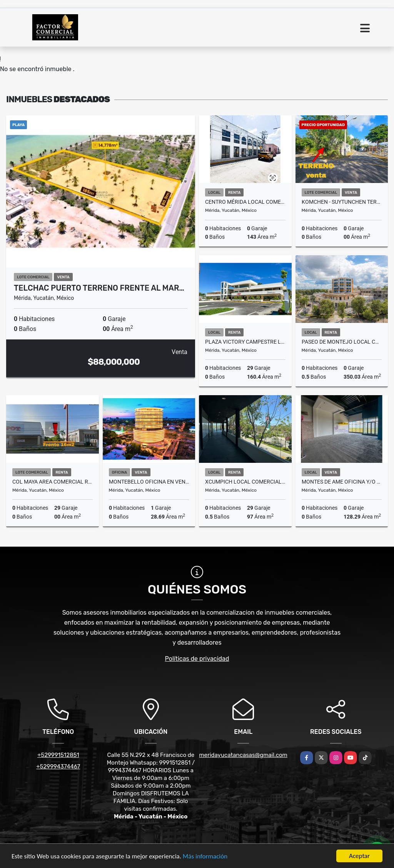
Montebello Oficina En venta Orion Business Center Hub (149, 482)
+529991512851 (58, 755)
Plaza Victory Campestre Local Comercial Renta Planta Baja (245, 342)
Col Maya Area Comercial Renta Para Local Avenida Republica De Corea (53, 482)
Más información (205, 857)
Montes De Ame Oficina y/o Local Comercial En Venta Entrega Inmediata (342, 482)
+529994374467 (58, 767)
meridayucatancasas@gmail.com (243, 755)
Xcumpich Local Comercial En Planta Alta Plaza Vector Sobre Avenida (245, 482)
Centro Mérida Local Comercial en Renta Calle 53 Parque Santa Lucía (245, 202)
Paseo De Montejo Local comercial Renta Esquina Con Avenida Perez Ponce (342, 342)
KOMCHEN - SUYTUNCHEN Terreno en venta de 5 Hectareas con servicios (342, 202)
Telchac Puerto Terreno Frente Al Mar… (99, 288)
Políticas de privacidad (197, 659)
